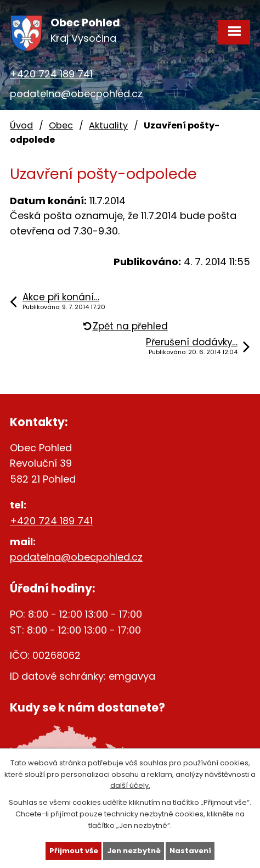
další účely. (130, 785)
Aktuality (108, 125)
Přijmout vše (74, 851)
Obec (61, 125)
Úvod (21, 125)
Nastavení (190, 851)
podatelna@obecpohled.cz (76, 94)
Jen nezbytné (134, 851)
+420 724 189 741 (51, 74)
